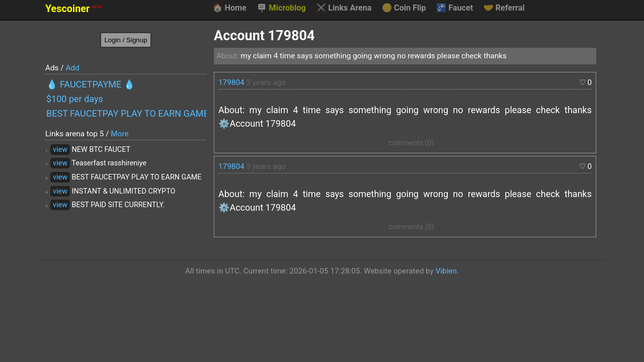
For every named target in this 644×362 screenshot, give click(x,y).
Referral (504, 8)
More (119, 134)
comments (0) (411, 143)
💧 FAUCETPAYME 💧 (91, 84)
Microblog (281, 8)
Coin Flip (404, 8)
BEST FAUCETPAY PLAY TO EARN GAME (126, 113)
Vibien (446, 271)
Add (72, 68)
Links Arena (344, 8)
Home (229, 8)
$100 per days (75, 99)
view (60, 150)
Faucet (455, 8)
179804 (231, 82)
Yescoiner (73, 9)
